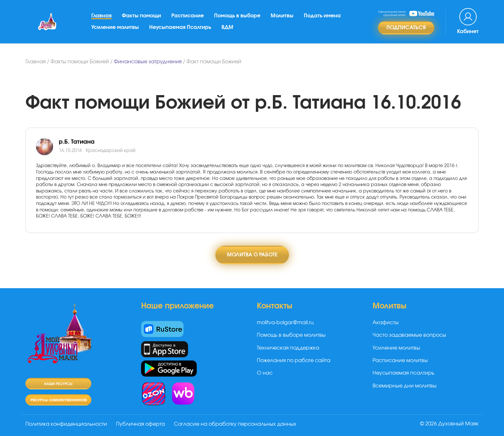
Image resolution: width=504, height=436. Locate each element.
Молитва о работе (252, 255)
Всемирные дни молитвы (405, 386)
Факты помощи (141, 16)
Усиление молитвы (115, 27)
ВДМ (227, 27)
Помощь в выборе (237, 16)
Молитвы (282, 16)
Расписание (188, 16)
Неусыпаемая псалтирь (403, 373)
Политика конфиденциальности (66, 424)
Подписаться (406, 28)
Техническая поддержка (288, 348)
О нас (265, 373)
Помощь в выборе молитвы (291, 335)
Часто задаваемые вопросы (409, 335)
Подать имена (322, 16)
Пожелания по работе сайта (294, 360)
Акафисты (386, 323)
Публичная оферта (140, 424)
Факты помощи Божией (80, 62)
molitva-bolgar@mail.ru (285, 323)
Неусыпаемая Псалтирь (180, 27)
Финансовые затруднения (148, 62)
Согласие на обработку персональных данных (235, 424)
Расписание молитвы (400, 360)
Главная (101, 16)
